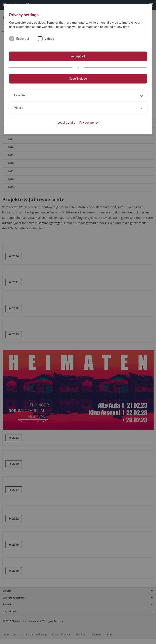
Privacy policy (89, 123)
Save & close (78, 79)
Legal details (66, 123)
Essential (23, 39)
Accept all (78, 56)
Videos (49, 39)
